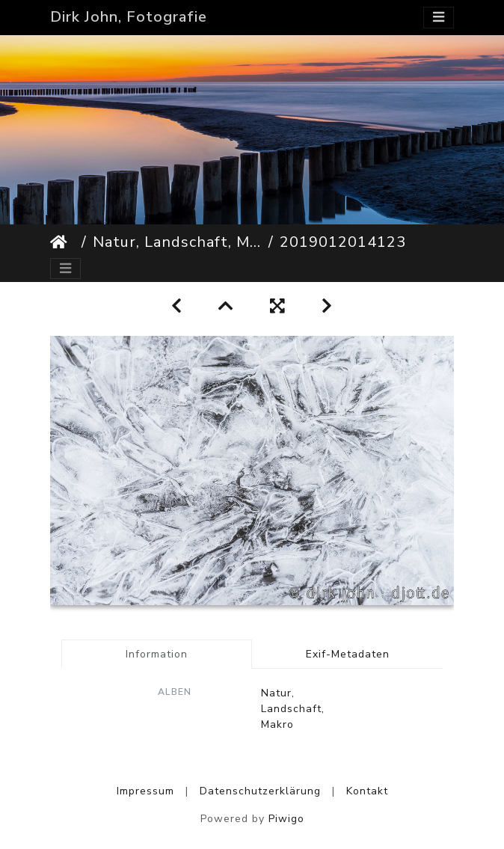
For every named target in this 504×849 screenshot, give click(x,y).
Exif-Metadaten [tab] (348, 654)
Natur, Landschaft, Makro (178, 242)
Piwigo (286, 819)
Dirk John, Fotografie (129, 17)
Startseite (63, 242)
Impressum (145, 791)
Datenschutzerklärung (260, 791)
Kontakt (367, 791)
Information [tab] (157, 654)
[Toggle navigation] (439, 18)
